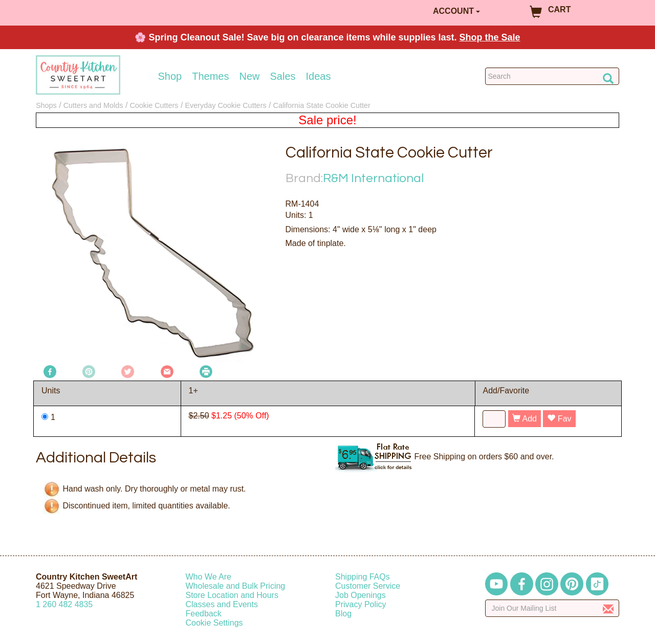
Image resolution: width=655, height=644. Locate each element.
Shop (170, 76)
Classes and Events (222, 604)
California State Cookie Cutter (322, 105)
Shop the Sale (490, 37)
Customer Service (368, 586)
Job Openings (361, 595)
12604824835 (64, 604)
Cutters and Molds (93, 105)
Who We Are (209, 577)
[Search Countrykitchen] (552, 76)
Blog (343, 614)
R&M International (373, 178)
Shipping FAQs (363, 577)
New (249, 76)
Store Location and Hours (232, 595)
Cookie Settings (214, 623)
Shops (46, 105)
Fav (559, 419)
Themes (210, 76)
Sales (283, 76)
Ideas (319, 76)
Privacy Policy (361, 604)
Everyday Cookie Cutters (225, 105)
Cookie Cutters (154, 105)
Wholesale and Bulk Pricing (236, 586)
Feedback (204, 614)
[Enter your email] (552, 608)
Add (525, 419)
